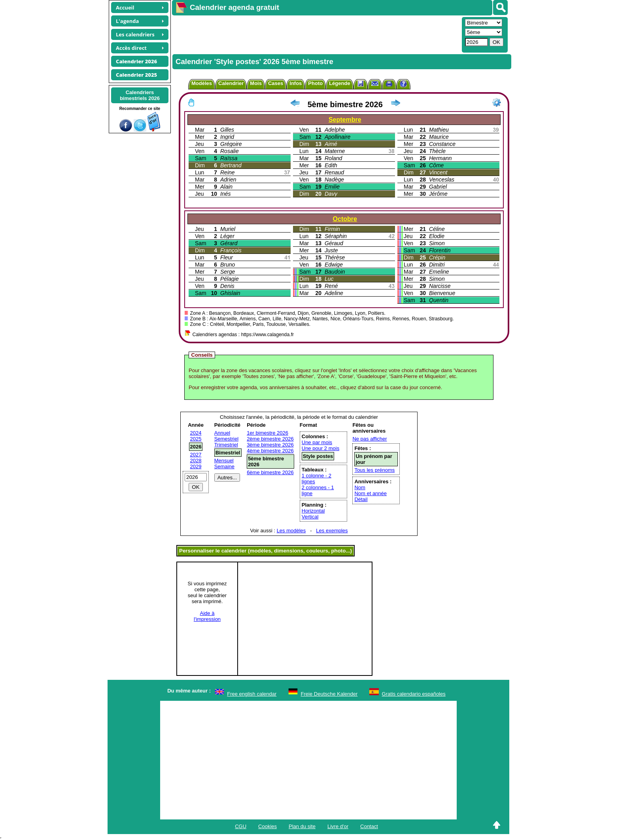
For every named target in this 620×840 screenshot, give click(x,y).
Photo (315, 83)
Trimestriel (226, 445)
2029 (196, 466)
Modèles (202, 83)
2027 (196, 455)
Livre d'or (338, 826)
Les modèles (291, 531)
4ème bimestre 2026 (270, 451)
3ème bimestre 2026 (270, 445)
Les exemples (332, 531)
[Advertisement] (316, 34)
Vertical (310, 517)
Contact (369, 826)
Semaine (224, 466)
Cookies (267, 826)
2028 (196, 461)
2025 (196, 439)
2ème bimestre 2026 (270, 439)
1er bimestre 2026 (267, 433)
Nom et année (370, 493)
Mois (256, 83)
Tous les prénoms (374, 470)
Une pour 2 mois (320, 448)
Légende (339, 83)
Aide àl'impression (207, 616)
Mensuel (224, 461)
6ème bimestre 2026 (270, 472)
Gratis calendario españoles (414, 694)
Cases (276, 83)
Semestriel (226, 439)
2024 (196, 433)
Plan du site (302, 826)
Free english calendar (252, 694)
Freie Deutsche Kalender (329, 694)
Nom (360, 487)
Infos (296, 83)
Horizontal (313, 511)
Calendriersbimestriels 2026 (140, 95)
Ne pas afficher (370, 439)
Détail (361, 499)
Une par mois (317, 442)
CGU (241, 826)
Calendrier (231, 83)
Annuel (222, 433)
